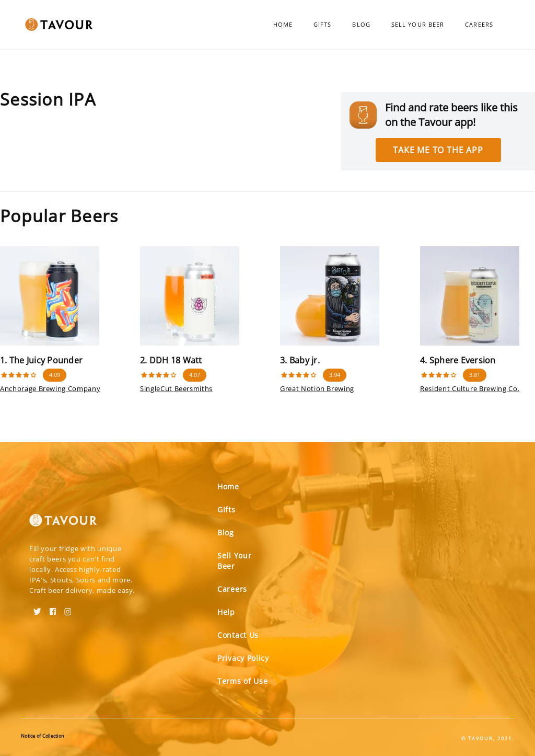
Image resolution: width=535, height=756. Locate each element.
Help (226, 612)
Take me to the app (438, 150)
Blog (361, 24)
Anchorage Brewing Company (50, 388)
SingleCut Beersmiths (176, 388)
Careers (479, 24)
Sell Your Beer (418, 24)
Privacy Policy (243, 658)
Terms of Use (242, 681)
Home (283, 24)
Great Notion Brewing (317, 388)
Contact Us (238, 635)
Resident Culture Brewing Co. (470, 388)
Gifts (323, 24)
